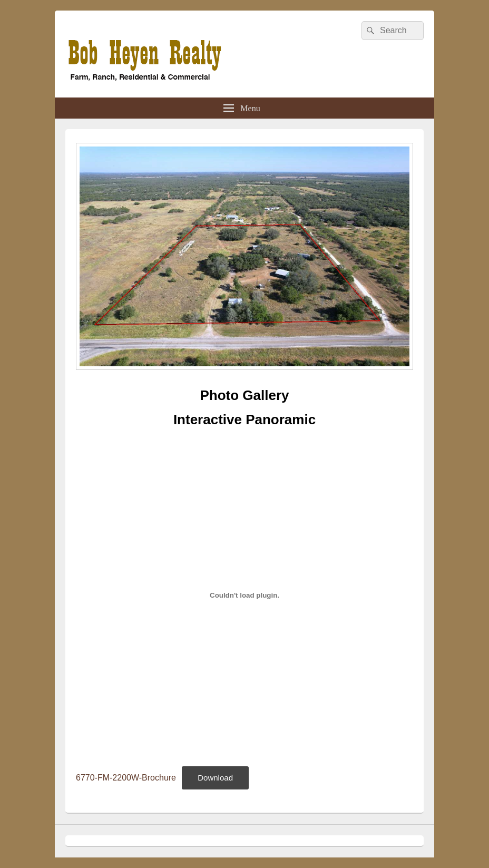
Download (215, 778)
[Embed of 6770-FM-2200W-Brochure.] (244, 596)
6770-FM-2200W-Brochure (126, 778)
